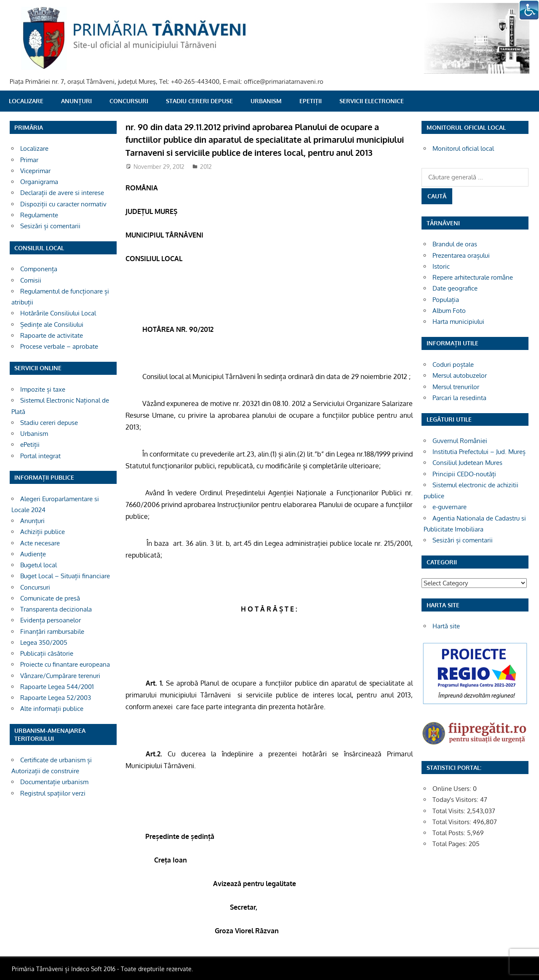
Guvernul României (460, 441)
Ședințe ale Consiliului (52, 324)
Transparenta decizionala (56, 609)
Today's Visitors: (456, 800)
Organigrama (39, 182)
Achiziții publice (43, 532)
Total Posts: (450, 833)
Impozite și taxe (43, 389)
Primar (29, 160)
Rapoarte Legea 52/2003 (56, 698)
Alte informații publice (52, 709)
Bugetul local (39, 565)
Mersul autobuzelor (460, 375)
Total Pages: (451, 844)
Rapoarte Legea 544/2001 (57, 687)
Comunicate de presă (50, 598)
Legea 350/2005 (44, 642)
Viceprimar (35, 171)
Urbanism (266, 101)
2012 (206, 167)
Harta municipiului (458, 322)
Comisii (31, 280)
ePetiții (311, 101)
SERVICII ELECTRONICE (372, 101)
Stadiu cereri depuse (199, 101)
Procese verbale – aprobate (59, 346)
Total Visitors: (453, 822)
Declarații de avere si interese (62, 193)
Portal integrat (40, 456)
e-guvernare (450, 507)
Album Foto (449, 311)
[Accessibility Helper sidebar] (529, 10)
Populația (446, 300)
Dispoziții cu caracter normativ (63, 204)
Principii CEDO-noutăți (464, 474)
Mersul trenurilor (456, 387)
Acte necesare (40, 543)
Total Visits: (450, 811)
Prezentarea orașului (461, 255)
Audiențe (33, 554)
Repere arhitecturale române (473, 277)
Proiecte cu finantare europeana (65, 664)
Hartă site (446, 626)
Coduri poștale (453, 364)
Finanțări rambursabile (52, 632)
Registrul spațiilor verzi (53, 793)
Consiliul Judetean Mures (467, 463)
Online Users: (453, 789)
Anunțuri (76, 101)
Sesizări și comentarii (50, 226)
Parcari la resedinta (459, 398)
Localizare (26, 101)
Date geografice (455, 288)
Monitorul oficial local (463, 148)
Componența (39, 269)
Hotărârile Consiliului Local (58, 313)
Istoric (441, 266)
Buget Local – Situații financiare (65, 576)
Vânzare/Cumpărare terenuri (60, 676)
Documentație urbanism (54, 782)
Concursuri (129, 101)
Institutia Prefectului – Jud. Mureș (479, 452)
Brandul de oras (455, 244)
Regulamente (39, 215)
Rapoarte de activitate (52, 335)
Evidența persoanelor (51, 620)
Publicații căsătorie (47, 653)
